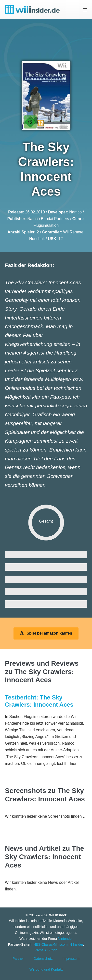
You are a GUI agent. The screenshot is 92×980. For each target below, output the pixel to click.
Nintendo (65, 939)
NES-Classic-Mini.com (50, 944)
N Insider (76, 944)
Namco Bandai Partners (48, 219)
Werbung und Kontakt (46, 969)
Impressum (71, 959)
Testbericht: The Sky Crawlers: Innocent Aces (39, 701)
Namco (75, 212)
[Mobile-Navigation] (85, 10)
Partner (18, 959)
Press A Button (46, 950)
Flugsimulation (46, 225)
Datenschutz (43, 959)
